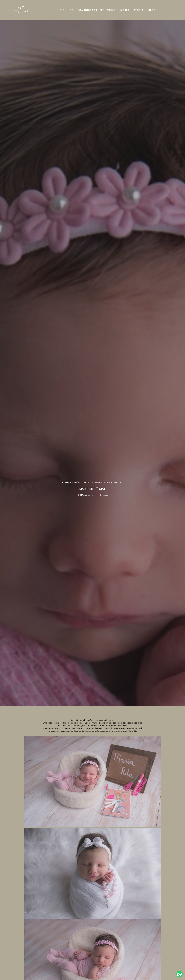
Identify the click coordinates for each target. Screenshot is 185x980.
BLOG (152, 10)
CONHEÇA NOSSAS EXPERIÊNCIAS (93, 10)
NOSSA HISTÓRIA (132, 10)
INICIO (60, 10)
